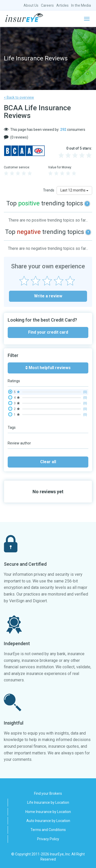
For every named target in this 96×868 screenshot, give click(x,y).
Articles (62, 5)
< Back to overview (19, 97)
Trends (49, 190)
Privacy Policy (48, 839)
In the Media (81, 5)
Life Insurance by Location (48, 802)
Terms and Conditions (48, 830)
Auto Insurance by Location (48, 821)
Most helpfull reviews (48, 368)
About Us (31, 5)
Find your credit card (48, 332)
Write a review (48, 296)
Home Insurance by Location (48, 812)
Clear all (48, 462)
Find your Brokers (48, 793)
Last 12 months (74, 190)
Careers (47, 5)
